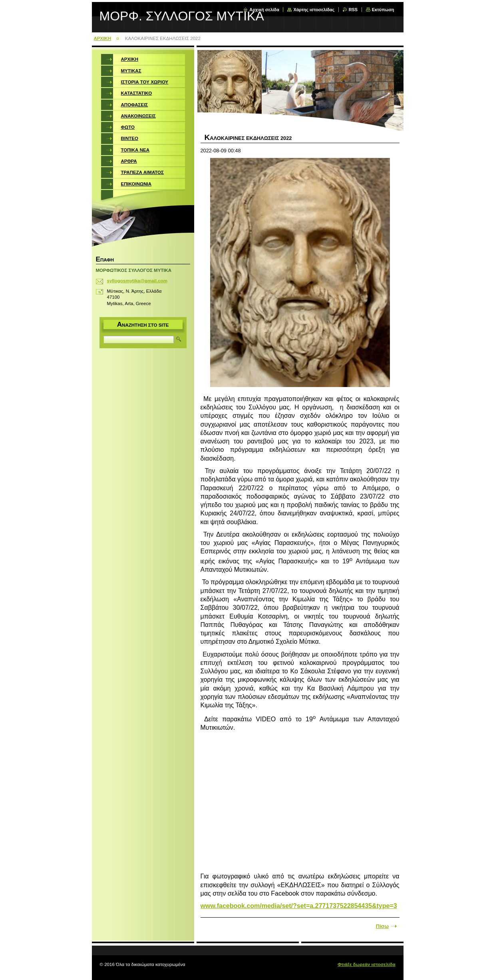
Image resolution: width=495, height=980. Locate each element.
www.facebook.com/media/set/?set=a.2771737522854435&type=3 (299, 906)
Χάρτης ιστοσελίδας (314, 10)
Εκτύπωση (383, 10)
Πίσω (382, 926)
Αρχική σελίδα (264, 10)
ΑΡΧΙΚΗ (103, 38)
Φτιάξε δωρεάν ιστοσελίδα (367, 964)
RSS (353, 10)
